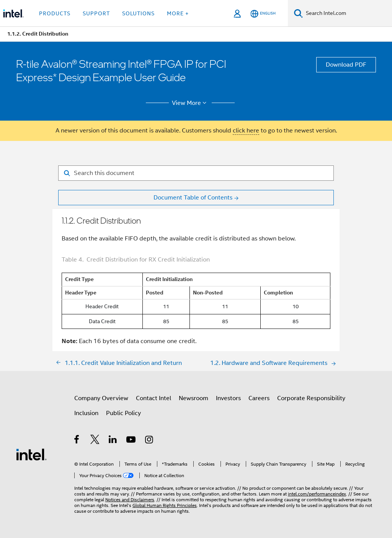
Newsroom (194, 398)
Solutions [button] (138, 13)
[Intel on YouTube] (131, 441)
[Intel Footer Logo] (31, 454)
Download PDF (346, 65)
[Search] (298, 13)
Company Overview (101, 398)
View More (190, 103)
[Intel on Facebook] (77, 441)
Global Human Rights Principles (165, 505)
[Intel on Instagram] (149, 441)
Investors (228, 398)
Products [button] (55, 13)
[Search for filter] (196, 173)
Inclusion (86, 413)
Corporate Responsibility (311, 398)
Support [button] (96, 13)
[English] (263, 14)
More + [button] (178, 13)
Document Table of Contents (193, 198)
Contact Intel (154, 398)
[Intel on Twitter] (95, 441)
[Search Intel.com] (347, 13)
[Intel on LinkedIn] (113, 441)
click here (246, 131)
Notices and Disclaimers (130, 500)
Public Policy (123, 413)
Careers (259, 398)
